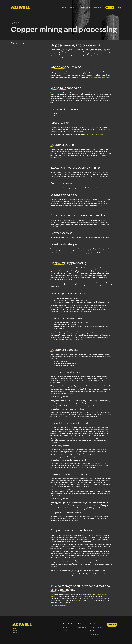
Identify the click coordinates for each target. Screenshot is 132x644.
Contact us (112, 625)
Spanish (15, 632)
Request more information (59, 606)
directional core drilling (102, 78)
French (15, 630)
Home (64, 7)
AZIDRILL (79, 600)
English (15, 629)
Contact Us (110, 7)
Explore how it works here (95, 135)
